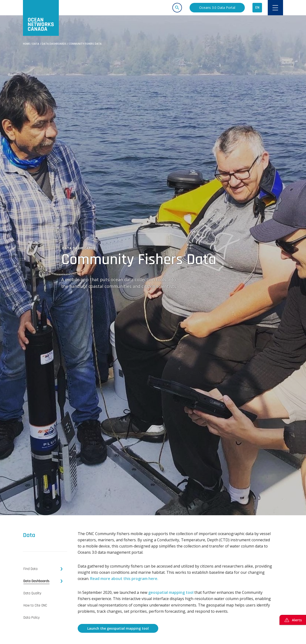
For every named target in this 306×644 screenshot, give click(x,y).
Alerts (293, 620)
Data (36, 44)
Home (26, 44)
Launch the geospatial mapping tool (118, 628)
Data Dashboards (54, 44)
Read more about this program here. (124, 579)
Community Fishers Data (85, 44)
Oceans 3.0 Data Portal (217, 8)
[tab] (45, 569)
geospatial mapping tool (171, 592)
